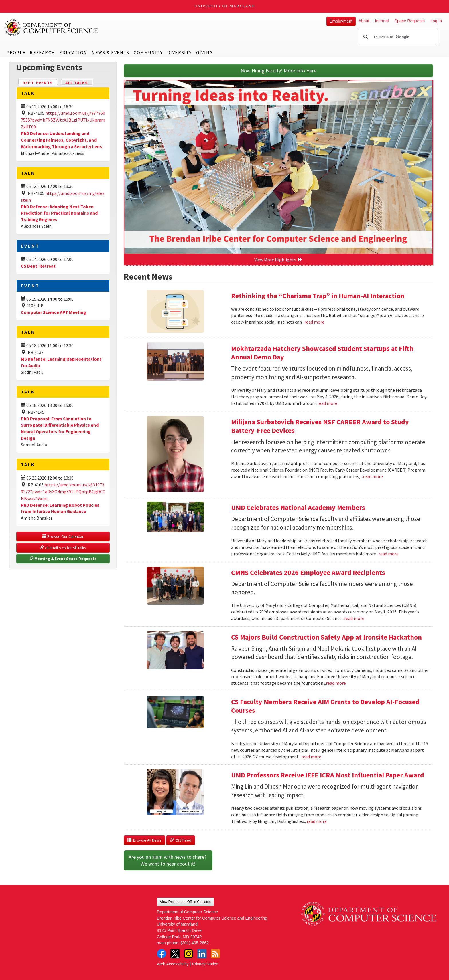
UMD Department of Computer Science (52, 28)
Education (73, 52)
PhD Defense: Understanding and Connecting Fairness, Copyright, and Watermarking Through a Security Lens (61, 140)
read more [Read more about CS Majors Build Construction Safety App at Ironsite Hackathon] (336, 683)
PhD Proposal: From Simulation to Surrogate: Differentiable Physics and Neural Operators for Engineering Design (60, 428)
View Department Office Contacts (185, 902)
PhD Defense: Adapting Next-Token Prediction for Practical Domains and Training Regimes (59, 213)
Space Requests (409, 21)
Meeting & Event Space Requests (63, 559)
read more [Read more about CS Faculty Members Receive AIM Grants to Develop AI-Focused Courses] (311, 757)
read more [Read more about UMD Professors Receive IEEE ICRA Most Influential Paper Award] (317, 821)
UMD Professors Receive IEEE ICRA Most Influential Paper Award (328, 775)
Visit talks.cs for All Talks (63, 548)
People (16, 52)
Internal (382, 21)
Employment (341, 21)
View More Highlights (278, 260)
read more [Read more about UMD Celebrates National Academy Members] (389, 554)
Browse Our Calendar (63, 536)
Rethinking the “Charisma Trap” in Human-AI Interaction (318, 296)
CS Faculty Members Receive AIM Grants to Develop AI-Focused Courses (325, 706)
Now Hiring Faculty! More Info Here (278, 71)
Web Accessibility (173, 964)
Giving (205, 52)
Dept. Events (40, 82)
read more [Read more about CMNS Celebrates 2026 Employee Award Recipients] (354, 618)
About (364, 21)
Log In (436, 21)
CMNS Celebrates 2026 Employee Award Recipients (308, 572)
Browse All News (144, 840)
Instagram (188, 954)
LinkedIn (202, 954)
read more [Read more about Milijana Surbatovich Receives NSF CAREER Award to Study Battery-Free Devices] (373, 476)
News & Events (111, 52)
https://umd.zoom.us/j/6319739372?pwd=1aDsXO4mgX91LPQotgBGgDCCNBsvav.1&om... (63, 492)
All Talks (77, 83)
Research (42, 52)
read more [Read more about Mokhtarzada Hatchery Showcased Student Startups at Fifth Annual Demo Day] (327, 403)
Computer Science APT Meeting (54, 312)
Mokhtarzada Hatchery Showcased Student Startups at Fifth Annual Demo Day (322, 353)
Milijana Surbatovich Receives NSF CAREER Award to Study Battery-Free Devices (320, 426)
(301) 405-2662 (195, 943)
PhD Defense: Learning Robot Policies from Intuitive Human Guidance (60, 508)
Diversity (180, 52)
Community (148, 52)
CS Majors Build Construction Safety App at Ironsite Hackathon (326, 637)
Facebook (162, 954)
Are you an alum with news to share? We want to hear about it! (168, 860)
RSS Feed (181, 840)
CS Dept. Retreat (38, 266)
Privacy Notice (205, 964)
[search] (397, 37)
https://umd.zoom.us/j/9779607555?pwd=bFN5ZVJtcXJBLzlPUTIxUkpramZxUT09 (63, 120)
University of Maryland (225, 6)
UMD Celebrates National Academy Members (298, 507)
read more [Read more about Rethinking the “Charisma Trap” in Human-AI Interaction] (314, 322)
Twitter (175, 954)
